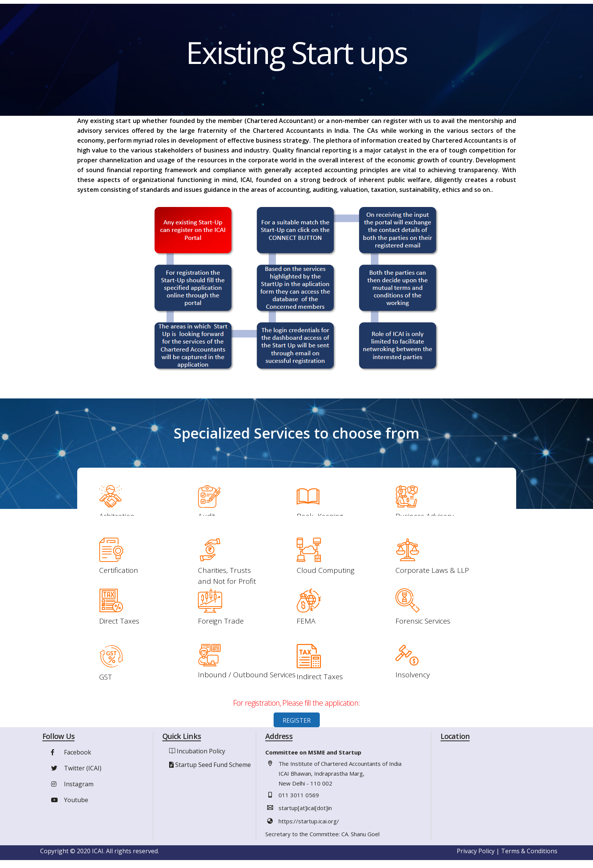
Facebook (70, 753)
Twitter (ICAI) (75, 768)
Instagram (71, 784)
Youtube (69, 800)
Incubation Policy (201, 751)
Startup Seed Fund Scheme (213, 765)
